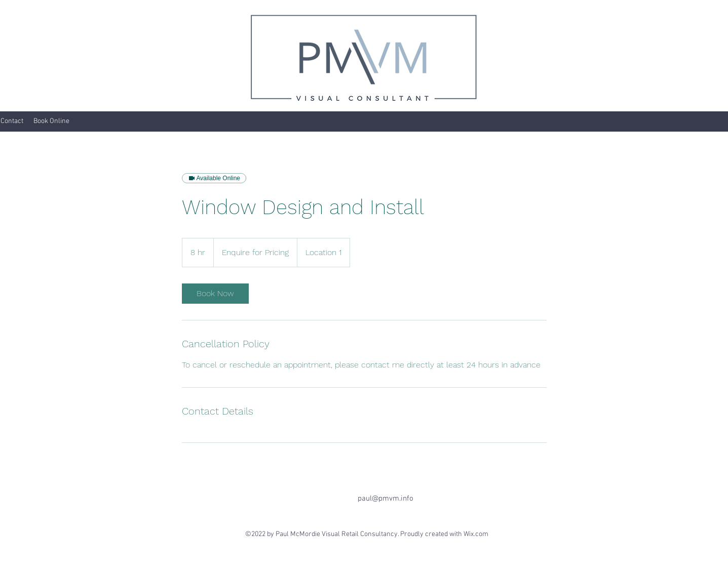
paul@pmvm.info (386, 499)
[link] (215, 294)
